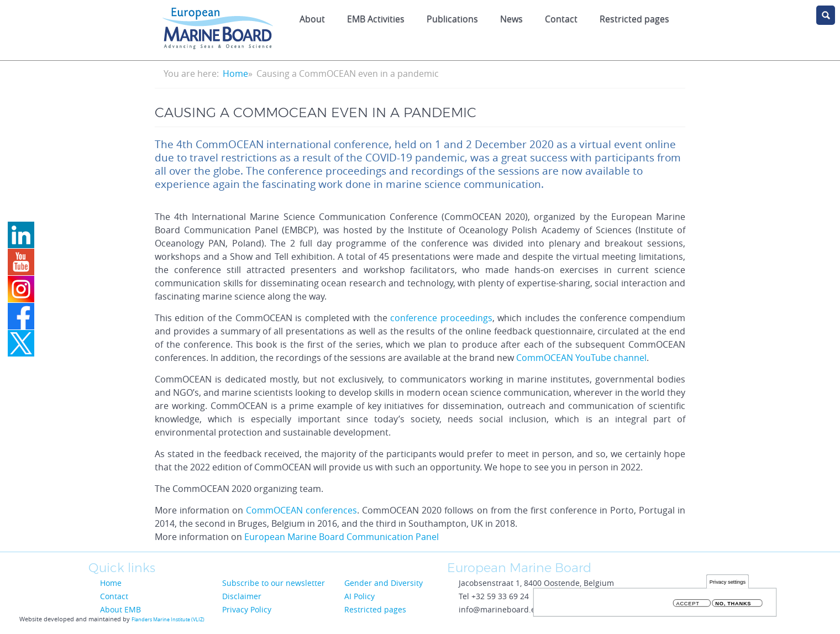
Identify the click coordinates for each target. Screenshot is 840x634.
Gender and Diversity (384, 583)
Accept (688, 604)
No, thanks (733, 604)
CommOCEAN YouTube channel (581, 358)
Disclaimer (242, 596)
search (826, 15)
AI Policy (359, 596)
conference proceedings (441, 318)
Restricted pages (634, 19)
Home (235, 74)
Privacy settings (728, 582)
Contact (561, 19)
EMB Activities (376, 19)
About (312, 19)
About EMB (120, 609)
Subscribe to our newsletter (274, 583)
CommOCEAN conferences (301, 510)
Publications (452, 19)
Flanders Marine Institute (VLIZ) (168, 620)
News (511, 19)
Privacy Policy (247, 609)
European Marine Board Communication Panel (342, 537)
